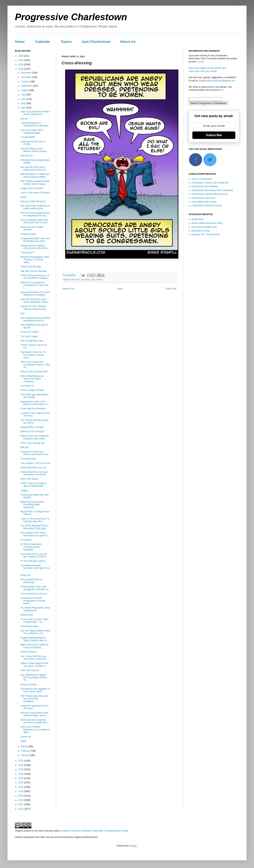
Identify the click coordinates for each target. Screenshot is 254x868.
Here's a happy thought (32, 390)
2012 (21, 804)
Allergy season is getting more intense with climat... (35, 247)
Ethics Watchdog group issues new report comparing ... (32, 379)
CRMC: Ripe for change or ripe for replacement (34, 485)
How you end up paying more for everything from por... (35, 214)
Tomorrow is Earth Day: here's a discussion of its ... (35, 453)
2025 (21, 60)
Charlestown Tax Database (205, 186)
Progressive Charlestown (71, 17)
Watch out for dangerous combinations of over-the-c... (35, 285)
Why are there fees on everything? (32, 581)
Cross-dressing (28, 459)
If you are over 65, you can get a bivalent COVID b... (34, 555)
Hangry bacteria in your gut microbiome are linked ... (34, 473)
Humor (99, 280)
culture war (75, 280)
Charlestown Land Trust (203, 198)
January (25, 755)
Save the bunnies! (30, 626)
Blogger (133, 846)
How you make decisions (33, 201)
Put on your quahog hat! (32, 443)
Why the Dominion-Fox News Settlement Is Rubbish (35, 294)
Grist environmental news (204, 227)
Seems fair (26, 737)
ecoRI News (198, 219)
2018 (21, 778)
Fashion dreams (29, 652)
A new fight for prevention (33, 409)
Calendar (43, 42)
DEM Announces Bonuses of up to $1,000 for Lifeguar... (35, 277)
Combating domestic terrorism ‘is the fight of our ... (35, 568)
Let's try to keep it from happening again (32, 131)
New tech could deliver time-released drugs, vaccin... (35, 714)
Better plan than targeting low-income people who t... (35, 721)
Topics (66, 42)
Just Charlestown (96, 42)
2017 (21, 783)
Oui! (23, 313)
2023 (21, 69)
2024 (21, 65)
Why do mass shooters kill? (34, 372)
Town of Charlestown (202, 179)
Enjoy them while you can (33, 467)
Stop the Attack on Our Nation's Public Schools (34, 150)
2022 (21, 761)
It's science (26, 540)
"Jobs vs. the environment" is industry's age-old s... (35, 520)
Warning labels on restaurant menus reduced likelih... (35, 175)
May (24, 103)
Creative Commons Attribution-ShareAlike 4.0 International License (95, 831)
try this (201, 62)
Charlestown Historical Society (207, 206)
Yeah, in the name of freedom (35, 193)
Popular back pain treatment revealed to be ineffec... (35, 437)
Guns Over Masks (30, 479)
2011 (21, 809)
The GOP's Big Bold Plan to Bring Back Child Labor (34, 527)
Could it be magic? (30, 332)
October (25, 82)
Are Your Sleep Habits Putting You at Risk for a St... (35, 632)
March (25, 746)
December (27, 73)
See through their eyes (32, 341)
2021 (21, 765)
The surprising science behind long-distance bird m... (35, 319)
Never (24, 197)
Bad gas (25, 447)
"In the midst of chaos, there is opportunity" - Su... (34, 621)
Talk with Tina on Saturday (34, 271)
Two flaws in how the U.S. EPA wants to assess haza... (33, 355)
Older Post (171, 289)
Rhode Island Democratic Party (207, 223)
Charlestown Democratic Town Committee (212, 190)
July (23, 95)
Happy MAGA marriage (32, 427)
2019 (21, 774)
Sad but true (27, 156)
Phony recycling (28, 685)
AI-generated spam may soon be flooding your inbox (35, 240)
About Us (128, 42)
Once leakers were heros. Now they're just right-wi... (35, 534)
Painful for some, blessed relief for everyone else (33, 308)
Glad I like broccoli (30, 670)
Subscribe (214, 135)
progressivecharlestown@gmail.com (217, 81)
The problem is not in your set (35, 463)
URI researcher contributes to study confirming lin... (35, 207)
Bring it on (26, 575)
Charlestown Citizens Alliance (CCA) (210, 194)
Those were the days (31, 267)
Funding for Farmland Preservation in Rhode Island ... (33, 601)
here (221, 90)
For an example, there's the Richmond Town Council (34, 221)
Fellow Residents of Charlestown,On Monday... (35, 124)
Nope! (24, 741)
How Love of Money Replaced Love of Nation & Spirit (35, 730)
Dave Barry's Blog (200, 231)
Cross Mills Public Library (204, 202)
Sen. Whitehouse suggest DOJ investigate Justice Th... (34, 678)
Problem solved (28, 234)
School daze (27, 615)
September (27, 86)
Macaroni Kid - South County (206, 234)
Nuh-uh (24, 119)
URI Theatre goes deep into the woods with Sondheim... (34, 699)
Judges (24, 490)
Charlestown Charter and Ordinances (210, 183)
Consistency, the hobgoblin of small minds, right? (35, 690)
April (24, 108)
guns (93, 280)
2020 (21, 769)
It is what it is (27, 386)
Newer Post (68, 289)
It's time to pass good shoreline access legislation (31, 547)
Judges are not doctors (32, 188)
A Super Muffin (28, 137)
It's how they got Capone (33, 561)
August (25, 90)
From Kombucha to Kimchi (34, 594)
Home (20, 42)
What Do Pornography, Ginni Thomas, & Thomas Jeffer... (35, 260)
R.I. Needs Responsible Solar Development (35, 609)
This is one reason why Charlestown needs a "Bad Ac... (35, 365)
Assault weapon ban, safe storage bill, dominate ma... (35, 588)
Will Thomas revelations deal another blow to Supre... (35, 183)
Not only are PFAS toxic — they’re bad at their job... (34, 168)
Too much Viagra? (30, 336)
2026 (21, 56)
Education (85, 280)
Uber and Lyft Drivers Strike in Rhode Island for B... (35, 113)
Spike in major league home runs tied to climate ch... (34, 665)
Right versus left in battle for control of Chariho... (34, 646)
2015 (21, 791)
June (24, 99)
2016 (21, 787)
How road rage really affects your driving (34, 396)
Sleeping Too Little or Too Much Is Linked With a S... (35, 403)
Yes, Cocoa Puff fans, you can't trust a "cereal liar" (34, 658)
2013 (21, 800)
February (26, 751)
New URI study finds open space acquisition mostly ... (35, 301)
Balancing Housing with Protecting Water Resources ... (32, 505)
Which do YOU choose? (32, 432)
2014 (21, 796)
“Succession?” (28, 253)
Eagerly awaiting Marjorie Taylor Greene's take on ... (35, 639)
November (27, 77)
